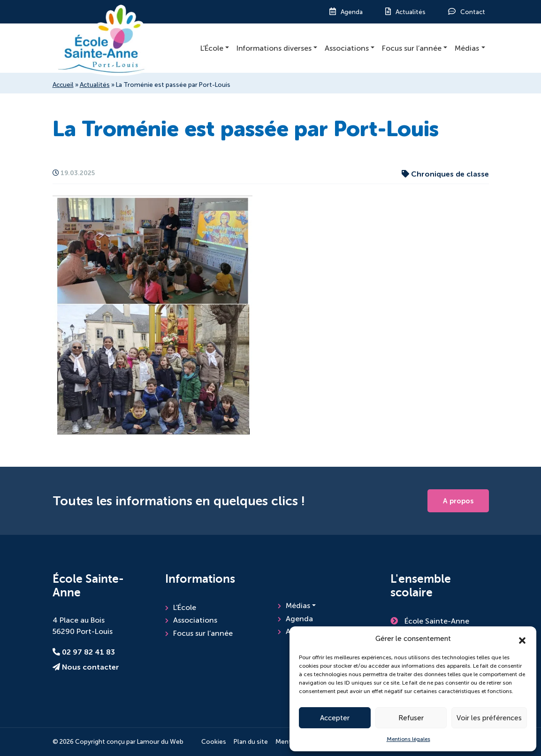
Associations (347, 48)
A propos (458, 501)
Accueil (63, 85)
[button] (522, 639)
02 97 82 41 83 (84, 652)
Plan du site (251, 742)
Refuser (411, 718)
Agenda (352, 12)
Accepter (335, 718)
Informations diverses (274, 48)
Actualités (411, 12)
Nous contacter (86, 667)
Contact (473, 12)
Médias (467, 48)
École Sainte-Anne (436, 621)
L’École (212, 48)
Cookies (214, 742)
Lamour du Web (160, 742)
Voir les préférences (489, 718)
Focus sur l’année (412, 48)
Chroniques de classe (445, 174)
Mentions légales (408, 739)
